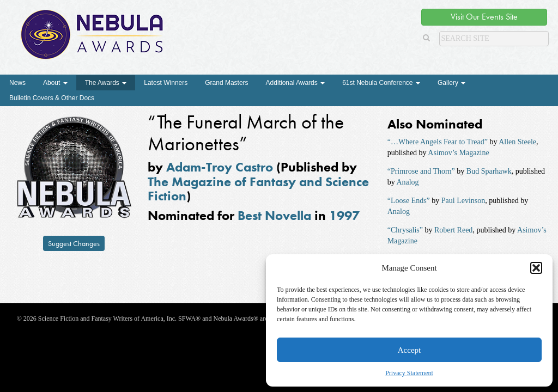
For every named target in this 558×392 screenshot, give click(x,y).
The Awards (106, 83)
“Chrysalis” (405, 230)
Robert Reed (453, 230)
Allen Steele (517, 142)
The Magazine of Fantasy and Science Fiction (258, 189)
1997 (344, 215)
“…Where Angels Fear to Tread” (438, 142)
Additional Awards (296, 83)
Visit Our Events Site (484, 17)
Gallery (451, 83)
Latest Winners (166, 83)
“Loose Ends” (409, 201)
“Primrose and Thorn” (421, 171)
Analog (407, 182)
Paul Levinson (463, 201)
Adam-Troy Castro (220, 167)
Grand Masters (226, 83)
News (17, 83)
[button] (536, 268)
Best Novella (274, 215)
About (55, 83)
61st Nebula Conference (381, 83)
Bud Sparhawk (489, 171)
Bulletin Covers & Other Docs (52, 98)
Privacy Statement (409, 373)
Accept (409, 350)
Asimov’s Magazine (458, 153)
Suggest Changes (74, 243)
